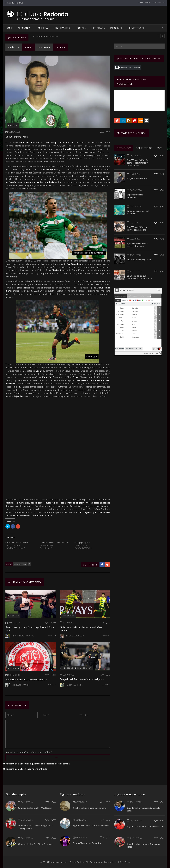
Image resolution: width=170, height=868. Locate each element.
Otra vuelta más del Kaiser (17, 542)
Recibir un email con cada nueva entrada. (27, 769)
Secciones (26, 28)
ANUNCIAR (149, 3)
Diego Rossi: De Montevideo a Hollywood (83, 679)
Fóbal (82, 28)
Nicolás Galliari (76, 636)
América (44, 28)
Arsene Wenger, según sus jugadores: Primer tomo (30, 629)
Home (9, 28)
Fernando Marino (23, 636)
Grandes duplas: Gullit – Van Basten (35, 808)
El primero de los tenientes (135, 196)
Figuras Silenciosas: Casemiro (87, 843)
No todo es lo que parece (139, 259)
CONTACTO (160, 3)
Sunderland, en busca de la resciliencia (26, 679)
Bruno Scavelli (21, 685)
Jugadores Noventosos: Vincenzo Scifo (146, 826)
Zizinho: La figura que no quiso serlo (90, 808)
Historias (99, 28)
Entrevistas (64, 28)
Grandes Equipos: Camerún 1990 (54, 542)
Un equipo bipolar (82, 542)
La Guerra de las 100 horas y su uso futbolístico (139, 277)
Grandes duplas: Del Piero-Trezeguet (36, 844)
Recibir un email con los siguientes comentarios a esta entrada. (38, 764)
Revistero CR (138, 28)
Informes (117, 28)
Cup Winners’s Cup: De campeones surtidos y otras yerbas (138, 163)
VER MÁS (52, 636)
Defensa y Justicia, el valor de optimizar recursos (81, 629)
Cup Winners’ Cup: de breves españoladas (137, 228)
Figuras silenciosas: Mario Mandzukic (91, 825)
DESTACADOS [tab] (124, 148)
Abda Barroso (20, 564)
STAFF (141, 3)
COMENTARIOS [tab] (144, 148)
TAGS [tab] (159, 148)
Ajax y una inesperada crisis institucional (137, 245)
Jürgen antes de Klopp (43, 36)
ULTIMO (60, 47)
